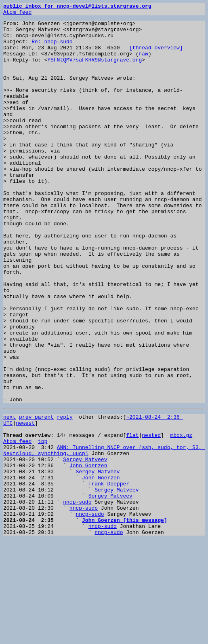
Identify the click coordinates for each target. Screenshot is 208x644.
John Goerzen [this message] (125, 621)
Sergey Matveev (85, 548)
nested (151, 519)
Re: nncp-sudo (52, 49)
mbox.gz (181, 519)
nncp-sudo (77, 599)
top (43, 526)
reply (65, 497)
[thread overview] (156, 56)
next (9, 497)
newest (25, 504)
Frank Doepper (109, 577)
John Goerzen (88, 555)
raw (143, 63)
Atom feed (17, 14)
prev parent (36, 497)
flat (132, 519)
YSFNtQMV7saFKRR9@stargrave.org (95, 70)
